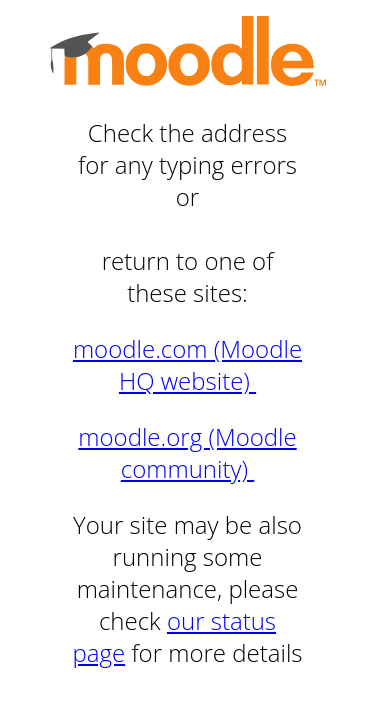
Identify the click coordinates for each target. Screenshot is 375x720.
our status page (174, 636)
